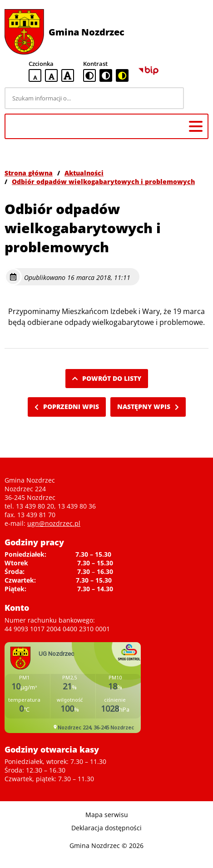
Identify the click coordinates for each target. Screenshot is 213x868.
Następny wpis (148, 407)
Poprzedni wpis (67, 407)
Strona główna (29, 173)
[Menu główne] (196, 126)
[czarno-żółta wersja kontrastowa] (122, 75)
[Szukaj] (198, 98)
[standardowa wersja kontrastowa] (89, 75)
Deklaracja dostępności (106, 828)
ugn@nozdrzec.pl (54, 523)
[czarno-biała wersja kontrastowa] (106, 75)
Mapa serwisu (107, 815)
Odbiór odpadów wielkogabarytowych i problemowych (103, 182)
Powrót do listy (107, 378)
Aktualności (84, 173)
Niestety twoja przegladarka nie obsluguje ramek (73, 688)
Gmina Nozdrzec (87, 32)
